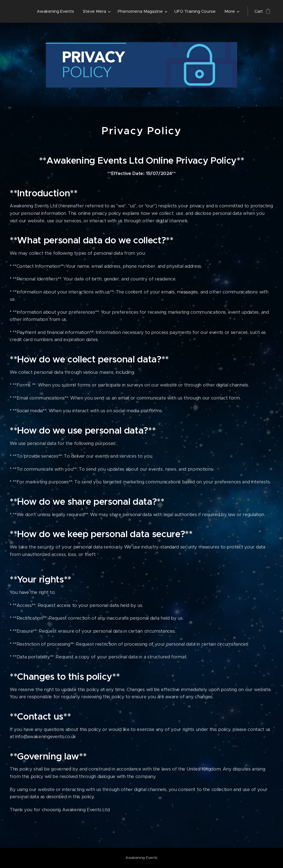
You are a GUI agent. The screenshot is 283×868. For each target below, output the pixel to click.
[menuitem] (57, 11)
